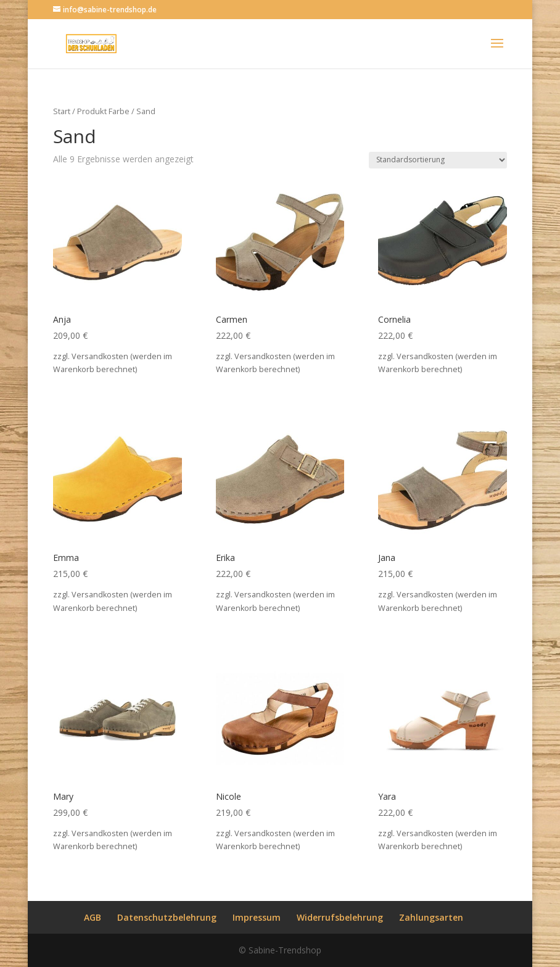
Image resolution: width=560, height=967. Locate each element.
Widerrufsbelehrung (340, 917)
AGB (93, 917)
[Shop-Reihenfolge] (438, 160)
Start (62, 111)
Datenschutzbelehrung (167, 917)
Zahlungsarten (431, 917)
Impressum (257, 917)
